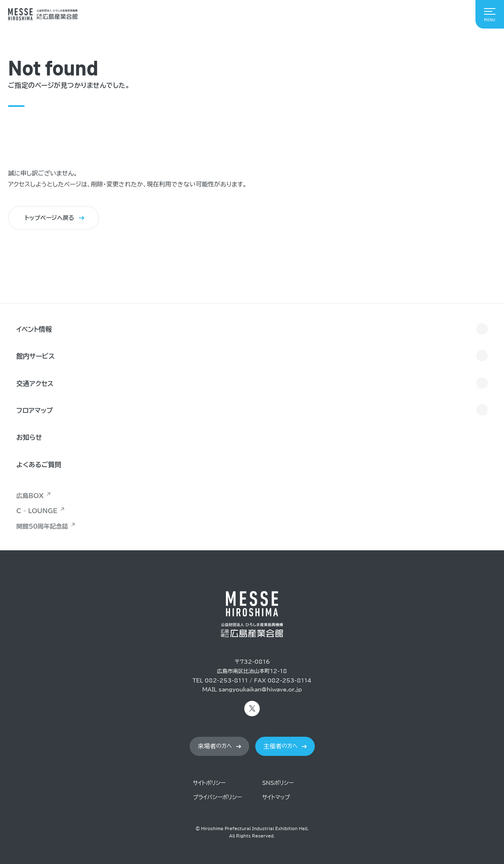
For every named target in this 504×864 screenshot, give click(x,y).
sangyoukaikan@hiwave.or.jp (260, 690)
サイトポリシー (209, 783)
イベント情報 (34, 329)
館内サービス (35, 356)
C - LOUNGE (37, 511)
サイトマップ (276, 797)
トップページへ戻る (50, 218)
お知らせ (29, 437)
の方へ (215, 746)
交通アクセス (35, 383)
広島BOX (30, 496)
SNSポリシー (278, 783)
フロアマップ (35, 410)
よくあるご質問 (39, 465)
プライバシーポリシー (217, 797)
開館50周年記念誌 (42, 526)
